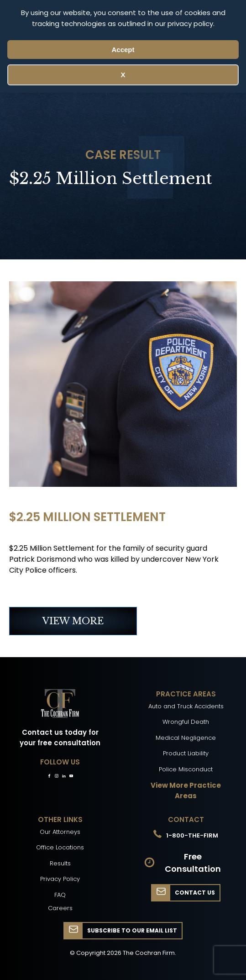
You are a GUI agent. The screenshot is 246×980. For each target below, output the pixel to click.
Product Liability (186, 753)
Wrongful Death (186, 722)
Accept (123, 50)
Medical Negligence (186, 738)
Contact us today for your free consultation (60, 738)
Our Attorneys (60, 832)
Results (60, 863)
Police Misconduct (186, 769)
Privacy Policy (60, 879)
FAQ (60, 895)
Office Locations (60, 847)
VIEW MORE (73, 621)
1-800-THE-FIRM (192, 835)
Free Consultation (193, 863)
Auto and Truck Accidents (186, 706)
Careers (60, 908)
